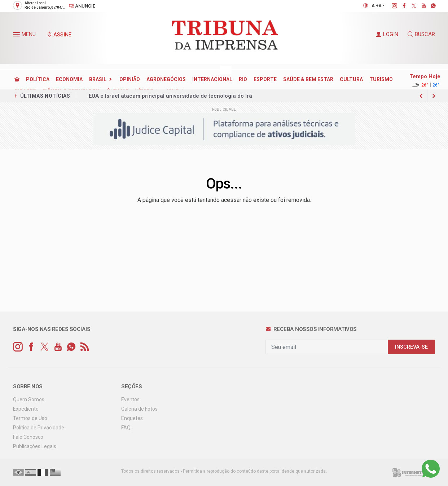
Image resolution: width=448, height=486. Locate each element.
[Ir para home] (17, 79)
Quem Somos (29, 399)
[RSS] (85, 347)
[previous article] (434, 96)
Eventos (130, 399)
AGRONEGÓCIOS (166, 79)
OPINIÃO (130, 79)
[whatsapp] (429, 6)
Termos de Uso (30, 418)
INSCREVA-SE (411, 347)
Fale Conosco (28, 437)
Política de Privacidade (39, 428)
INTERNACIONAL (212, 79)
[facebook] (400, 6)
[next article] (421, 96)
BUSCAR (421, 34)
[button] (17, 36)
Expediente (26, 409)
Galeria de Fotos (139, 409)
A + (375, 6)
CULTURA (351, 79)
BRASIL (98, 79)
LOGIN (387, 34)
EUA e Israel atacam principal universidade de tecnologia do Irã (170, 96)
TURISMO (381, 79)
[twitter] (410, 6)
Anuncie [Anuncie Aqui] (82, 6)
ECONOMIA (69, 79)
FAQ (126, 428)
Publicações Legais (35, 446)
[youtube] (420, 6)
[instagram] (390, 6)
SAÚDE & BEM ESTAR (308, 79)
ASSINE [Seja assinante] (59, 35)
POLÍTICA (38, 79)
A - (381, 6)
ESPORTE (265, 79)
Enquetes (132, 418)
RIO (243, 79)
